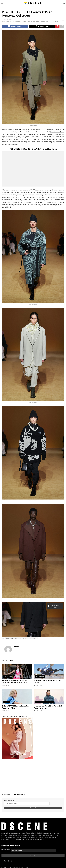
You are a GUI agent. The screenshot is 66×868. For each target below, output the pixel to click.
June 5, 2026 (6, 686)
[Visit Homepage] (33, 3)
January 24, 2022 (7, 19)
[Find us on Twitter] (5, 862)
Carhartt (6, 702)
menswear (23, 639)
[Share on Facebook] (15, 26)
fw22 (16, 639)
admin (17, 647)
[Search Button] (64, 3)
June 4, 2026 (38, 686)
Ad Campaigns (8, 677)
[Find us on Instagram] (8, 862)
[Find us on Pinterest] (11, 862)
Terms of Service (39, 841)
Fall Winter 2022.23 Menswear (12, 22)
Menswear (39, 22)
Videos (56, 22)
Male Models (31, 22)
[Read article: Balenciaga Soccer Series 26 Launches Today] (49, 672)
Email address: (9, 801)
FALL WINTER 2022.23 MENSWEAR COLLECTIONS (33, 149)
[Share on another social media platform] (62, 26)
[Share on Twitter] (42, 26)
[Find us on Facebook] (2, 862)
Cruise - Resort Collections (45, 702)
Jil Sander (24, 22)
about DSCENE (23, 841)
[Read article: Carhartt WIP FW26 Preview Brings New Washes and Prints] (17, 697)
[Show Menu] (2, 3)
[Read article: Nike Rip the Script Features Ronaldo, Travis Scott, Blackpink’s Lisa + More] (17, 672)
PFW (29, 639)
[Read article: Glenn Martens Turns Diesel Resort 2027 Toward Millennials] (49, 697)
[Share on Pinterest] (57, 26)
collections (9, 639)
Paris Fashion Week (48, 22)
